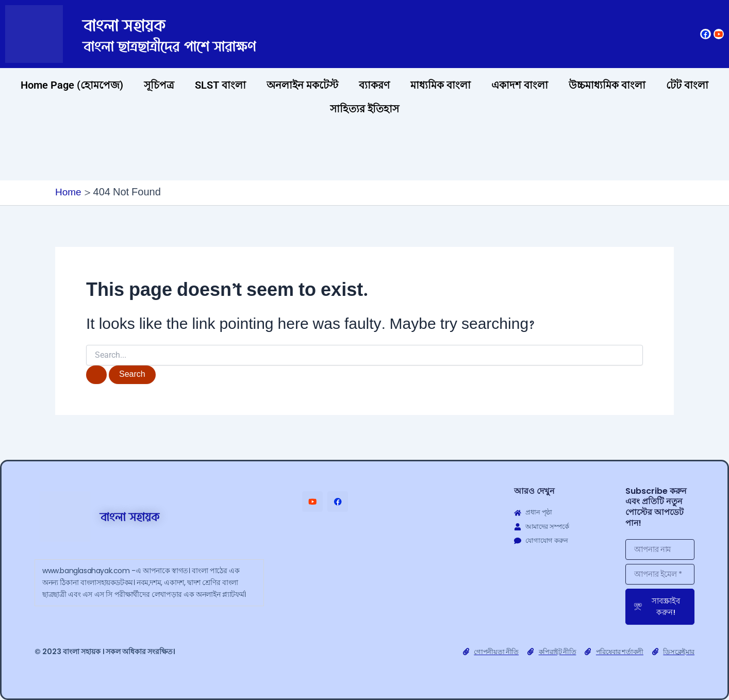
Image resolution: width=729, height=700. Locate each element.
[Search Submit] (96, 375)
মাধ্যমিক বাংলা (441, 85)
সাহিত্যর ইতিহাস (364, 109)
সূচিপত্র (159, 85)
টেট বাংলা (687, 85)
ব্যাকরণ (374, 85)
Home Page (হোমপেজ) (72, 85)
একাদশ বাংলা (520, 85)
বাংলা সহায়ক (142, 23)
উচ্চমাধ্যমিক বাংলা (607, 85)
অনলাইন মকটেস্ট (302, 85)
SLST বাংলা (220, 85)
